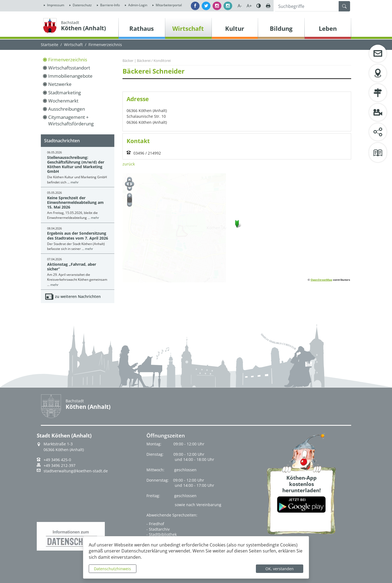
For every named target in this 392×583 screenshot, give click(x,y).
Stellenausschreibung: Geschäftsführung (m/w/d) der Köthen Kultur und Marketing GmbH (76, 164)
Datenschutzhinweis (112, 569)
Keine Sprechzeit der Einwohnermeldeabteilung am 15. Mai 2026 (75, 203)
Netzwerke (60, 84)
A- (240, 6)
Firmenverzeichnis (68, 60)
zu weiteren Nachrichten (78, 296)
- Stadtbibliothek (162, 534)
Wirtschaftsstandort (69, 68)
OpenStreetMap (321, 280)
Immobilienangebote (70, 76)
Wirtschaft (73, 45)
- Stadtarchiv (158, 529)
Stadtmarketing (65, 93)
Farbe (259, 6)
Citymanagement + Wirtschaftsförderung (71, 120)
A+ (249, 6)
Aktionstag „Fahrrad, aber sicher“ (72, 267)
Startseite (50, 45)
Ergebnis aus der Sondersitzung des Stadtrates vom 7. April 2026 (78, 235)
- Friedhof (155, 524)
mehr (75, 182)
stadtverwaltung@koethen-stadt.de (76, 471)
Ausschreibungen (67, 109)
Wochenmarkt (63, 101)
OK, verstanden (280, 569)
